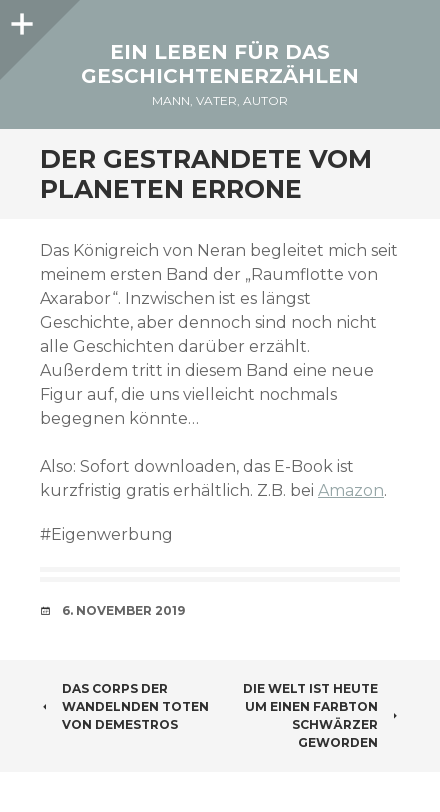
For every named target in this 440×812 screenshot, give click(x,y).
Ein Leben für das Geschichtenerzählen (220, 64)
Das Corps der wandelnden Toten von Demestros (124, 706)
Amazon (351, 490)
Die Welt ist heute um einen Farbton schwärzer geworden (321, 715)
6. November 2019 (123, 610)
